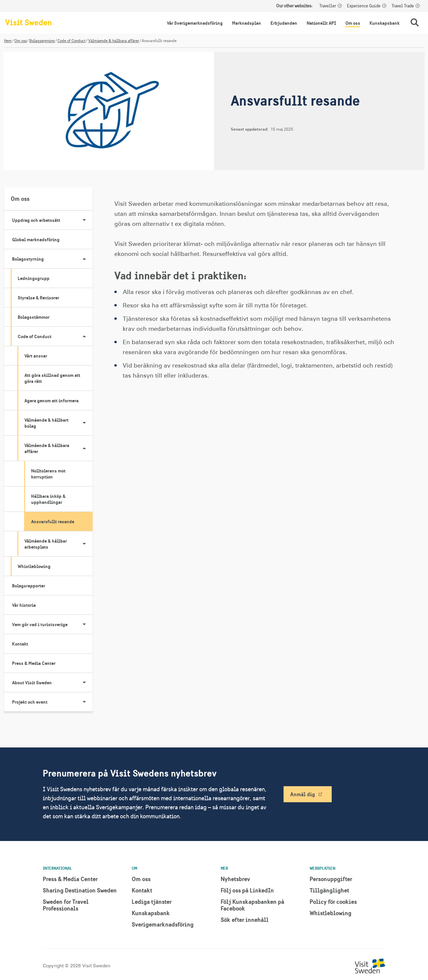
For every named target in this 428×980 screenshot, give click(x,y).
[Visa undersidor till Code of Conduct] (84, 336)
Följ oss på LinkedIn (247, 890)
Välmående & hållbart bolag (59, 423)
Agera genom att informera (51, 401)
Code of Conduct (72, 41)
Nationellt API (321, 23)
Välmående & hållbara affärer (114, 41)
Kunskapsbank (385, 23)
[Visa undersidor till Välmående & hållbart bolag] (84, 423)
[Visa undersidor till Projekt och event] (84, 702)
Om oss (353, 23)
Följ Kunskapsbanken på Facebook (252, 905)
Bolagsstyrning (42, 41)
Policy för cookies (333, 902)
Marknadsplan (247, 23)
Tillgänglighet (329, 890)
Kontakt (20, 644)
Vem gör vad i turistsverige (52, 624)
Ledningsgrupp (34, 278)
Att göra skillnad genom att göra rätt (52, 378)
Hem (8, 41)
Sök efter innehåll (245, 920)
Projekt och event (52, 702)
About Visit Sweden (52, 683)
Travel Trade (403, 6)
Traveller (328, 6)
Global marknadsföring (36, 240)
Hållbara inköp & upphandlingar (48, 499)
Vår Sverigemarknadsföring (195, 23)
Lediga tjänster (152, 902)
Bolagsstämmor (34, 317)
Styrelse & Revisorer (38, 298)
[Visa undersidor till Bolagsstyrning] (84, 259)
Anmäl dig (303, 794)
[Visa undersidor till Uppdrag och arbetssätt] (84, 220)
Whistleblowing (34, 566)
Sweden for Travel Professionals (66, 905)
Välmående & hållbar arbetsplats (59, 544)
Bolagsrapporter (29, 586)
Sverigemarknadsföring (163, 924)
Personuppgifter (331, 879)
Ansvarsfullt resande (53, 522)
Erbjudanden (284, 23)
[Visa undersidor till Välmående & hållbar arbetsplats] (84, 544)
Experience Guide (364, 6)
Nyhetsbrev (235, 879)
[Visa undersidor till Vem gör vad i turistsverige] (84, 624)
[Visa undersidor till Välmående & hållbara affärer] (84, 448)
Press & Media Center (34, 663)
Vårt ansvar (36, 356)
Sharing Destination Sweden (80, 890)
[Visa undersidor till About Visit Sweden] (84, 683)
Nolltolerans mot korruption (48, 474)
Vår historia (24, 605)
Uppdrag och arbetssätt (52, 220)
